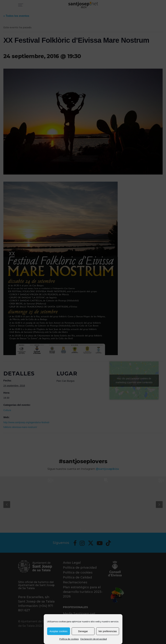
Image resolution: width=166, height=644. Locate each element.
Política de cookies (69, 639)
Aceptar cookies (58, 631)
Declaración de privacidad (94, 639)
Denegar (83, 631)
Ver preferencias (108, 631)
